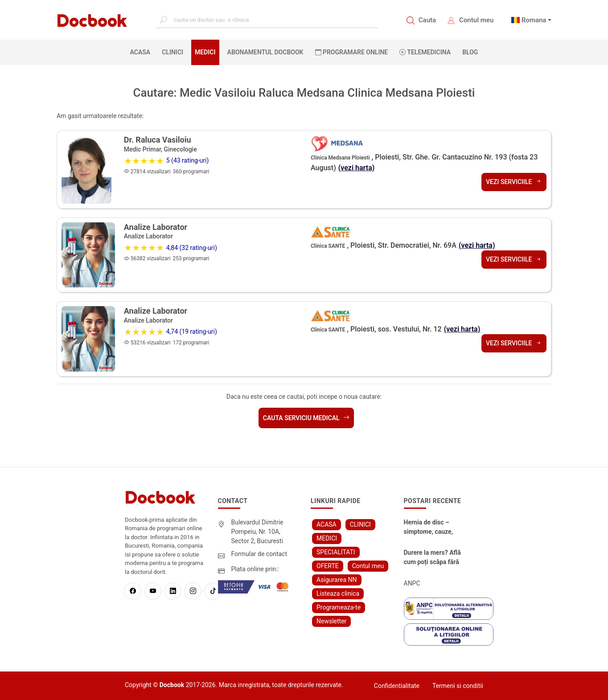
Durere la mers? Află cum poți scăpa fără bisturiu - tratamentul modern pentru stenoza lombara (436, 558)
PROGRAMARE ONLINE (352, 52)
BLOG (470, 52)
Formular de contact (259, 554)
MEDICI (205, 52)
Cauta (427, 20)
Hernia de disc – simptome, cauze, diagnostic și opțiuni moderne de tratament (435, 528)
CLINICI (173, 52)
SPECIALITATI (336, 552)
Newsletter (331, 621)
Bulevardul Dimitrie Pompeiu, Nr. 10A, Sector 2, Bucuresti (257, 532)
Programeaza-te (339, 607)
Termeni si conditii (458, 686)
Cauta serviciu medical (306, 418)
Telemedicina (425, 52)
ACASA (142, 52)
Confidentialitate (397, 686)
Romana (534, 20)
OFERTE (328, 566)
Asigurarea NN (337, 580)
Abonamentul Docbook (265, 52)
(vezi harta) (357, 168)
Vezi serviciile (514, 182)
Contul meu (476, 20)
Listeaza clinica (338, 594)
